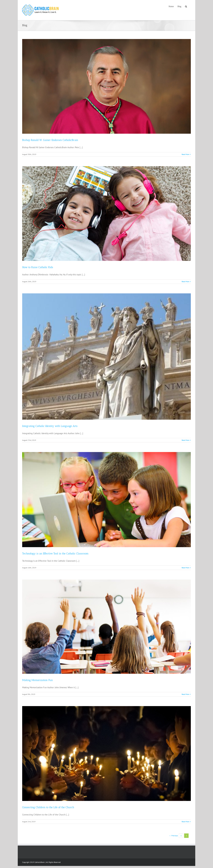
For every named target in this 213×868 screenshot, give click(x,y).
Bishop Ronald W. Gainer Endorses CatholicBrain (50, 140)
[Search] (186, 6)
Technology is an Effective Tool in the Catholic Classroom (55, 554)
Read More (185, 154)
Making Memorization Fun (37, 680)
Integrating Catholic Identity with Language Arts (50, 426)
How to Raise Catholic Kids (38, 267)
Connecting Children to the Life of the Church (48, 807)
